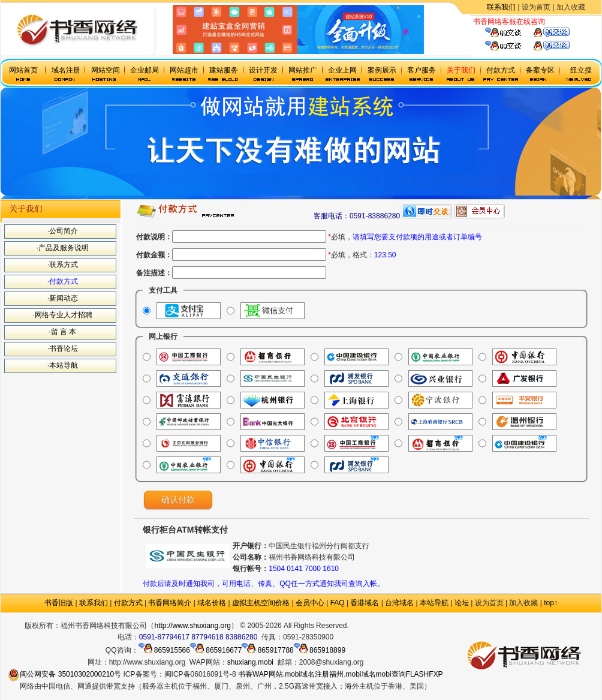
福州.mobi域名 (352, 674)
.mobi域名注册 (306, 674)
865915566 (164, 650)
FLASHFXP (425, 674)
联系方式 (64, 265)
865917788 (267, 650)
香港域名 (365, 603)
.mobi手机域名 (403, 626)
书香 (245, 674)
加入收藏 (571, 7)
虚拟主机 (559, 22)
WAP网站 (268, 674)
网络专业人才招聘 (64, 315)
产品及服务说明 (64, 248)
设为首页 (536, 7)
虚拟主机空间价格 (261, 603)
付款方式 (64, 281)
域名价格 (212, 603)
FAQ (338, 603)
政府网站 (363, 626)
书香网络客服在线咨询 (509, 22)
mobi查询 (391, 674)
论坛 (462, 603)
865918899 (320, 650)
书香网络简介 (170, 603)
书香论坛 (64, 349)
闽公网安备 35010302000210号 (64, 674)
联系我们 (501, 7)
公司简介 (64, 231)
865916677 (216, 650)
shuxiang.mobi (250, 662)
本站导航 (64, 365)
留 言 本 (64, 332)
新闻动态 (64, 298)
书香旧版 (59, 603)
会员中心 (310, 603)
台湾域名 (399, 603)
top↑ (551, 603)
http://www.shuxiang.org (192, 626)
